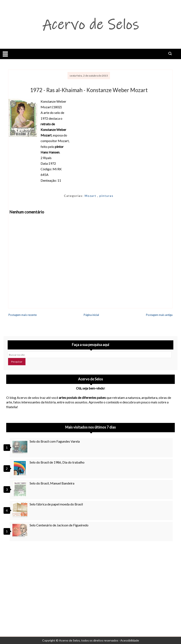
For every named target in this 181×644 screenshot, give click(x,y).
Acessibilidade (130, 640)
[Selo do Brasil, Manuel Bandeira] (21, 489)
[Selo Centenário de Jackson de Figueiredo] (21, 531)
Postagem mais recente (23, 315)
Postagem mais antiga (159, 315)
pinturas (106, 196)
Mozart (91, 196)
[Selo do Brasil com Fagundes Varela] (21, 447)
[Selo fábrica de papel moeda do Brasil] (21, 510)
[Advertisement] (90, 582)
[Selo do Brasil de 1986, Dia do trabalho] (21, 468)
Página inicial (91, 315)
